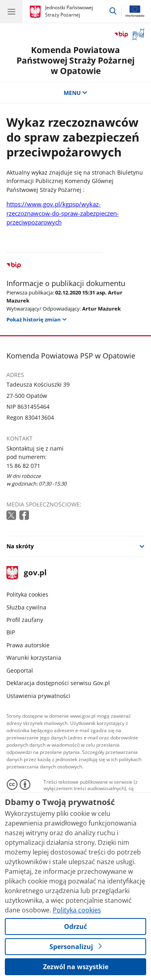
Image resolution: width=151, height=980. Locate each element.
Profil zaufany (25, 620)
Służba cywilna (26, 607)
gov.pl (27, 573)
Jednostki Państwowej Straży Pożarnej (69, 11)
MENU (76, 93)
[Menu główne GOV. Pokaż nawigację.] (11, 11)
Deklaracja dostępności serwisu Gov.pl (58, 683)
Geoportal (20, 670)
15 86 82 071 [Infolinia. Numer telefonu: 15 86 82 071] (23, 466)
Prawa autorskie (28, 645)
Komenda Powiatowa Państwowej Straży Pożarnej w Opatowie (75, 60)
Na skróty (20, 546)
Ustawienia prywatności (38, 696)
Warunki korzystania (34, 658)
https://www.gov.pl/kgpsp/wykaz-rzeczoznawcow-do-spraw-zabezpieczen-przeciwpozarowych (63, 213)
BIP (11, 632)
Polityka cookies (27, 594)
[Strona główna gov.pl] (36, 12)
